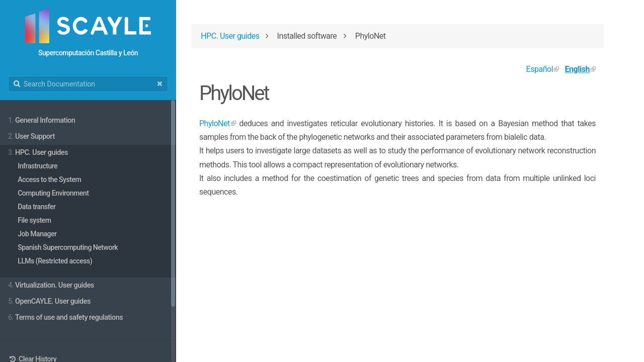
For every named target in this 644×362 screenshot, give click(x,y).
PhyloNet (215, 123)
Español (540, 69)
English (577, 69)
